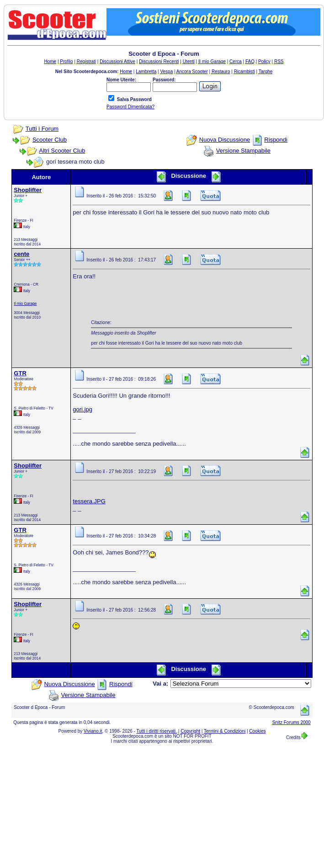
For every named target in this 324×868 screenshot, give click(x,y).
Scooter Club (50, 140)
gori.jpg (82, 409)
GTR (20, 373)
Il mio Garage (25, 304)
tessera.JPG (89, 501)
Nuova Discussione (225, 140)
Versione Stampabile (243, 151)
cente (21, 254)
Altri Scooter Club (62, 151)
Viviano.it (93, 731)
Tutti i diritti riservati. (157, 731)
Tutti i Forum (42, 129)
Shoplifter (28, 190)
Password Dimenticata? (130, 107)
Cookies (257, 731)
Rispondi (276, 140)
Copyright (190, 731)
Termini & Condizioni (225, 731)
